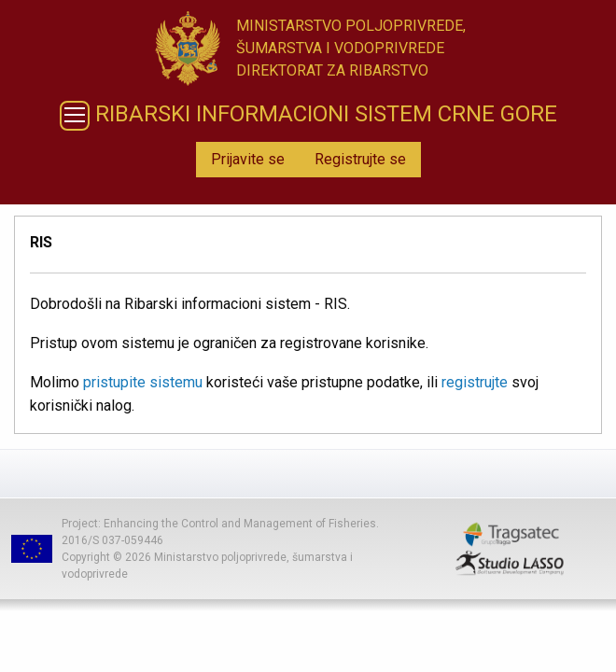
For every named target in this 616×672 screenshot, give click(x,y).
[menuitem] (248, 160)
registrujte (475, 382)
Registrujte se (360, 159)
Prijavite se (248, 159)
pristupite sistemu (143, 382)
